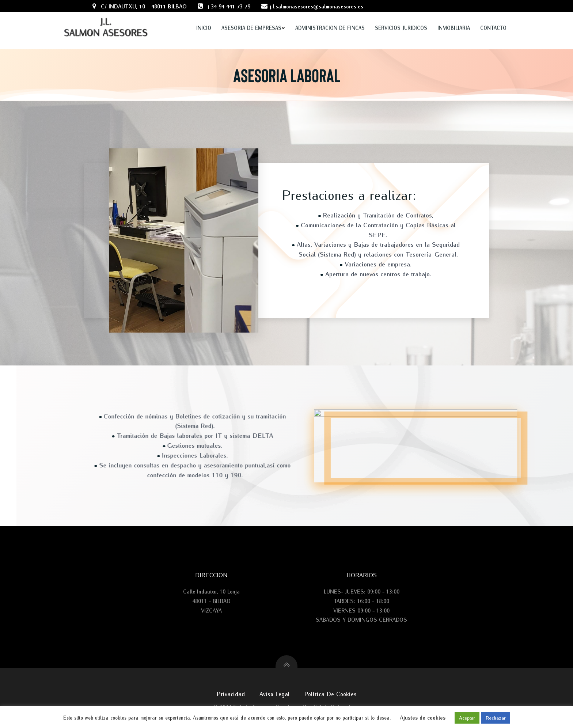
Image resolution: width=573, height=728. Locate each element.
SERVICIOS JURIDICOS (401, 19)
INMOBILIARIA (454, 19)
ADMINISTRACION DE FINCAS (330, 19)
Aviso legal (275, 693)
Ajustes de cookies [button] (423, 717)
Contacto (493, 19)
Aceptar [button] (467, 718)
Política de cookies (331, 693)
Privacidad (231, 693)
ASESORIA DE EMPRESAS (253, 19)
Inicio (204, 19)
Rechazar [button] (496, 718)
